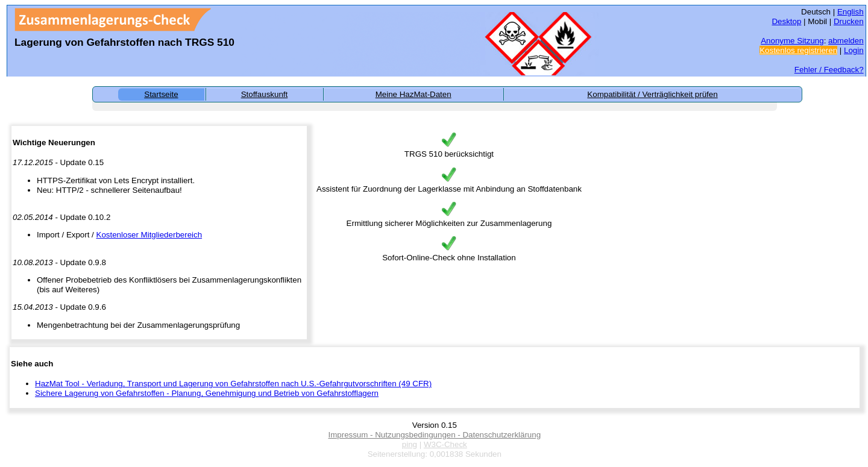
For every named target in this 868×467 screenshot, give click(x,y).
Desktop (786, 21)
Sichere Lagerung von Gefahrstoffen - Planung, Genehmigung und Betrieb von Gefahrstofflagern (207, 393)
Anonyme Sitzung (792, 41)
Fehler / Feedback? (829, 70)
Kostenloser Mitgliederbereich (149, 235)
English (851, 12)
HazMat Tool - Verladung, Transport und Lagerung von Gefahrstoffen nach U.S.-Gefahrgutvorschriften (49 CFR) (233, 384)
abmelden (846, 41)
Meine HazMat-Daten (414, 94)
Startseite (161, 94)
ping (410, 444)
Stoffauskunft (265, 94)
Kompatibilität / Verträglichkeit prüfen (652, 94)
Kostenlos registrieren (798, 50)
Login (854, 50)
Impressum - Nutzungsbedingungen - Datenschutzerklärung (434, 435)
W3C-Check (445, 444)
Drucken (849, 21)
